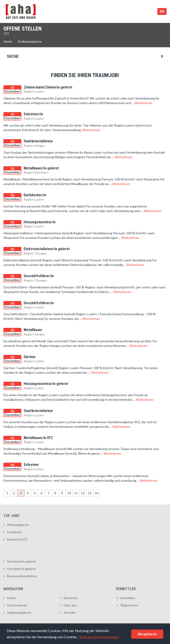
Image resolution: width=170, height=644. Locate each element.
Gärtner (30, 357)
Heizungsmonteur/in (40, 222)
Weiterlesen (143, 103)
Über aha (70, 605)
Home (8, 41)
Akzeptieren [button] (147, 634)
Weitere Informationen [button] (99, 637)
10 (69, 493)
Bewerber (71, 598)
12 (83, 493)
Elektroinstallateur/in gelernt (47, 249)
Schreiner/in (33, 114)
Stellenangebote (30, 41)
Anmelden (128, 598)
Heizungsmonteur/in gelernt (46, 384)
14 (97, 493)
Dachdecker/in (35, 195)
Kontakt (70, 612)
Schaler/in (14, 532)
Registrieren (129, 605)
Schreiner (31, 465)
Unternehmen (17, 605)
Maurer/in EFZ (17, 539)
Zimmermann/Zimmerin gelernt (48, 87)
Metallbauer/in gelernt (41, 168)
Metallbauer (33, 330)
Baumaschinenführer (22, 576)
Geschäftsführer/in (39, 276)
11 (76, 493)
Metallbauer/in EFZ (38, 438)
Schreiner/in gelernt (21, 561)
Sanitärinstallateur (38, 141)
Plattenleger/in (18, 525)
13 (90, 493)
